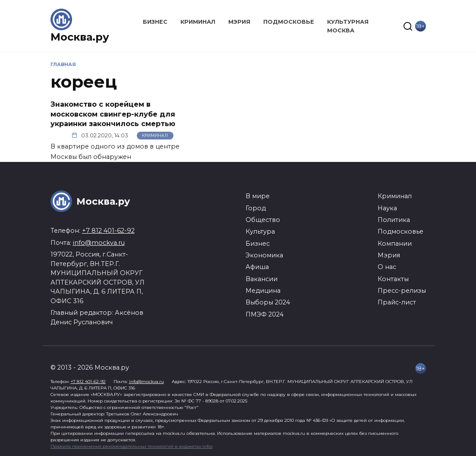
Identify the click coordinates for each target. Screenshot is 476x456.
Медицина (263, 291)
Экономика (264, 255)
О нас (387, 267)
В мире (258, 196)
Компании (395, 244)
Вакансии (262, 279)
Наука (387, 208)
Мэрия (239, 22)
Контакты (393, 279)
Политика (394, 220)
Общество (263, 220)
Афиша (257, 267)
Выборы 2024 (268, 302)
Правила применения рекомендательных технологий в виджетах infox (132, 446)
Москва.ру (80, 37)
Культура (260, 231)
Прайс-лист (397, 302)
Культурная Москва (348, 26)
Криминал (198, 22)
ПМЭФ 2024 (265, 314)
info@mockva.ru (99, 243)
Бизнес (155, 22)
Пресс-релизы (402, 291)
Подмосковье (289, 22)
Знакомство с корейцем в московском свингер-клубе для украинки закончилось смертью (113, 114)
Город (256, 208)
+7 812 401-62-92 (108, 231)
